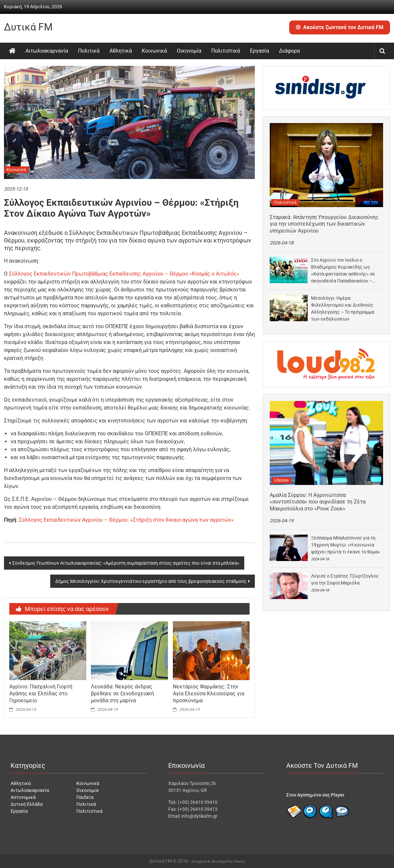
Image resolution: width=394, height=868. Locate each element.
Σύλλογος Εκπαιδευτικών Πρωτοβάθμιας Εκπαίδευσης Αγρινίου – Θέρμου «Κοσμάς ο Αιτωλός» (124, 274)
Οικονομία (189, 51)
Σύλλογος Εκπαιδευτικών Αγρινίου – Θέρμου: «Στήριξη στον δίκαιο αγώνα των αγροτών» (126, 520)
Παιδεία (85, 797)
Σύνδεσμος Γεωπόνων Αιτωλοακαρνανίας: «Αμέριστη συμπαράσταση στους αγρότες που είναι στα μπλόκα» (126, 563)
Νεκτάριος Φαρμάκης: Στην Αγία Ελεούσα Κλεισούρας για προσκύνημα (209, 694)
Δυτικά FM (28, 27)
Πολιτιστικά (226, 51)
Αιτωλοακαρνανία (47, 51)
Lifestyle (281, 480)
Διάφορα (289, 51)
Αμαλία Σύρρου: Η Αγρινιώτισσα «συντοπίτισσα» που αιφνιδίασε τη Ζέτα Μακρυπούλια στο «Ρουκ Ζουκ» (318, 502)
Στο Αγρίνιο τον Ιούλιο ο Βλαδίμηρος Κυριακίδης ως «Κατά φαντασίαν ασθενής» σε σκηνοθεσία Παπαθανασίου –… (343, 270)
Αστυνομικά (23, 797)
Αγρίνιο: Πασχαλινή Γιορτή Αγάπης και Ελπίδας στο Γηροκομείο (41, 694)
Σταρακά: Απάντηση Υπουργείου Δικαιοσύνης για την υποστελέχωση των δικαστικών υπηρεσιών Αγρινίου (324, 224)
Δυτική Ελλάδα (27, 804)
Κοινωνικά (154, 51)
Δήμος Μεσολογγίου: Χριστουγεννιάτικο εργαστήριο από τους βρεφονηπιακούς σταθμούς (151, 581)
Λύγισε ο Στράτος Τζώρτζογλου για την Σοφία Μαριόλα (345, 579)
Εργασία (259, 51)
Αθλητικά (121, 51)
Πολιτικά (89, 51)
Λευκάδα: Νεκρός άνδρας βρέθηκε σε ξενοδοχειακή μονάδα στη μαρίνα (122, 694)
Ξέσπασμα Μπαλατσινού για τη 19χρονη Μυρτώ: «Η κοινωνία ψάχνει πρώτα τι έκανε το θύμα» (346, 545)
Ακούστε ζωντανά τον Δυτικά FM (340, 27)
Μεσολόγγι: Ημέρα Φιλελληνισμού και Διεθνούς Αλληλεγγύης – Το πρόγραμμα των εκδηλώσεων (343, 308)
